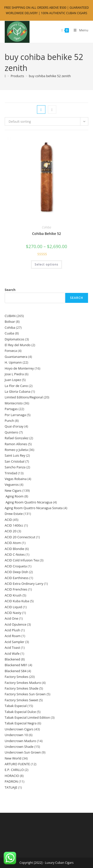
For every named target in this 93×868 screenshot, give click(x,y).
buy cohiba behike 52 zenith (50, 76)
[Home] (5, 76)
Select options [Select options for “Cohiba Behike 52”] (46, 264)
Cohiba (46, 227)
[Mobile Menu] (79, 30)
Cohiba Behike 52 (46, 234)
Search (10, 290)
